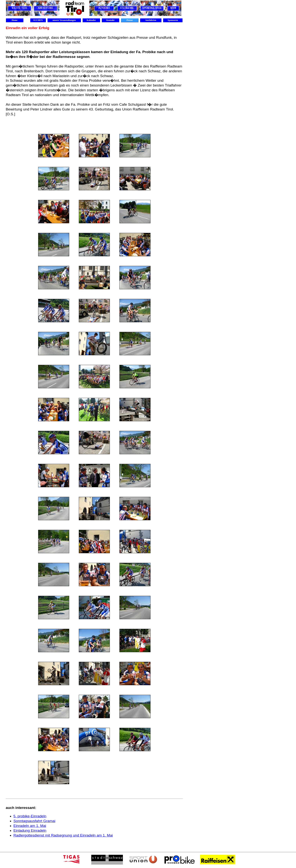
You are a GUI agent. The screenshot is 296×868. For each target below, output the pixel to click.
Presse (130, 20)
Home (15, 20)
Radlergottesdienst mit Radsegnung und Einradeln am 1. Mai (63, 835)
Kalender (91, 20)
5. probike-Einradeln (30, 816)
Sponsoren (173, 20)
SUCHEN (38, 20)
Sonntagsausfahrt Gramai (34, 821)
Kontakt (111, 20)
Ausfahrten (151, 20)
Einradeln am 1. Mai (30, 826)
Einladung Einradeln (30, 830)
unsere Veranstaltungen (64, 20)
